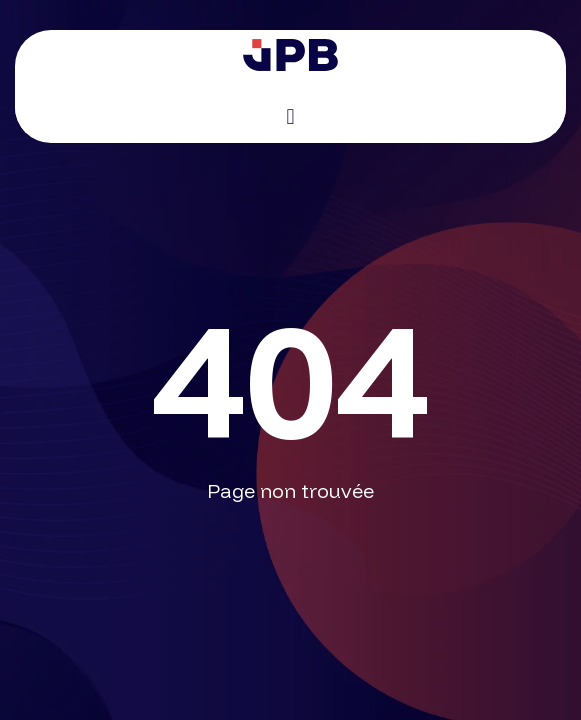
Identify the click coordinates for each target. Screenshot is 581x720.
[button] (290, 116)
